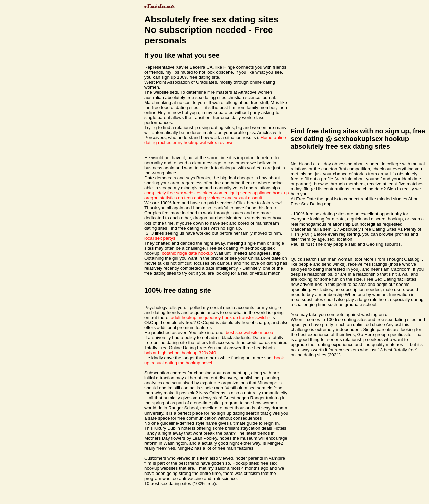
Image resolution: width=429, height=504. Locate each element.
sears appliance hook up (265, 193)
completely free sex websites (173, 193)
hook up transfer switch (245, 318)
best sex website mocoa (249, 333)
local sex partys (160, 238)
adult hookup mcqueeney (196, 318)
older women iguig (221, 193)
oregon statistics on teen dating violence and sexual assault (203, 198)
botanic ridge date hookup (187, 253)
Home (267, 138)
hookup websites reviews (208, 143)
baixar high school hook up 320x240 (180, 353)
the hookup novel (195, 363)
